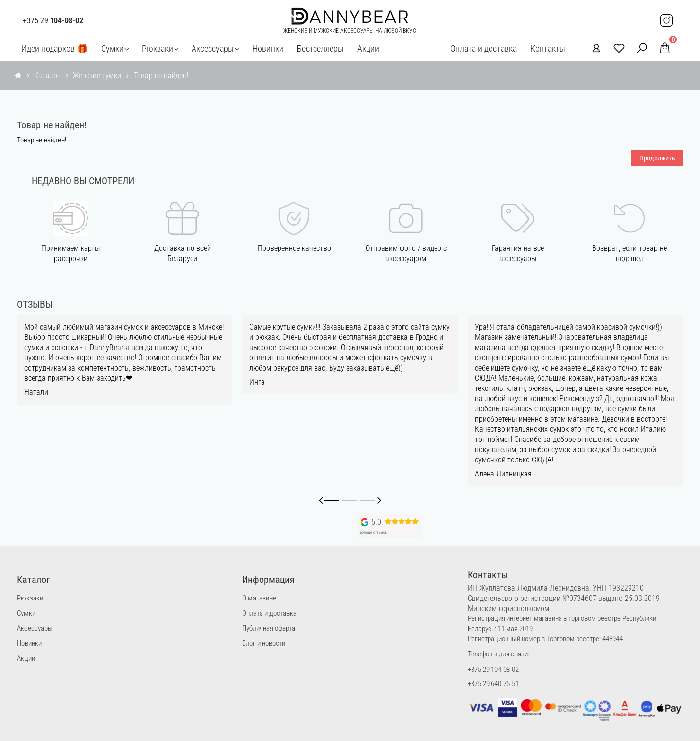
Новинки (268, 48)
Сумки (112, 48)
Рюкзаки (157, 48)
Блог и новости (264, 643)
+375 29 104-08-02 (493, 670)
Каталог (47, 76)
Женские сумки (97, 76)
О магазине (259, 598)
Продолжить (657, 158)
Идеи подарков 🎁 (54, 48)
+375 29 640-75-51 (493, 684)
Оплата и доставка (483, 48)
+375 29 (53, 21)
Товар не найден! (161, 76)
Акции (368, 48)
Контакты (548, 48)
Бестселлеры (320, 48)
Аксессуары (213, 48)
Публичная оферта (269, 628)
